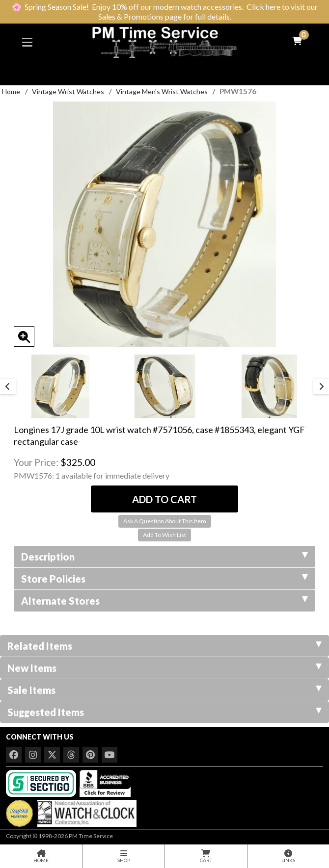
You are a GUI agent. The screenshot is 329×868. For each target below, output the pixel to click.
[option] (60, 386)
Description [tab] (164, 557)
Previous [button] (8, 386)
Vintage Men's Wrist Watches (162, 91)
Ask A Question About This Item (165, 521)
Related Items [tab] (164, 646)
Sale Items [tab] (164, 690)
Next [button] (321, 386)
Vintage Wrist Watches (68, 91)
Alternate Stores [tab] (164, 601)
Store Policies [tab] (164, 579)
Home (11, 91)
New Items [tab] (164, 668)
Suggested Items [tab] (164, 712)
